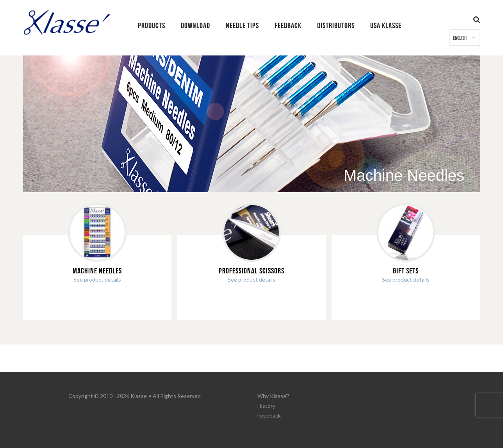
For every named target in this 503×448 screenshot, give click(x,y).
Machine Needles (97, 271)
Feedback (269, 415)
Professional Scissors (251, 271)
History (266, 406)
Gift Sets (406, 271)
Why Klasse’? (273, 396)
